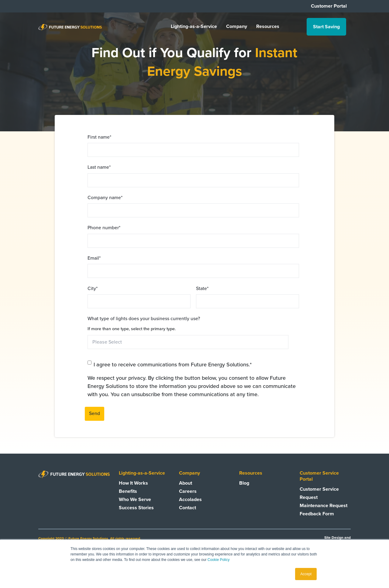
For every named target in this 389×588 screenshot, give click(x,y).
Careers (188, 491)
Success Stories (136, 508)
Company (237, 27)
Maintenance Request (324, 506)
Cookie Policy (219, 560)
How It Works (133, 483)
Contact (188, 508)
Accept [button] (306, 574)
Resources (268, 27)
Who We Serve (135, 500)
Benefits (128, 491)
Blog (244, 483)
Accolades (190, 500)
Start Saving (326, 27)
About (186, 483)
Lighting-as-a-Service (194, 27)
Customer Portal (329, 6)
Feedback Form (317, 514)
